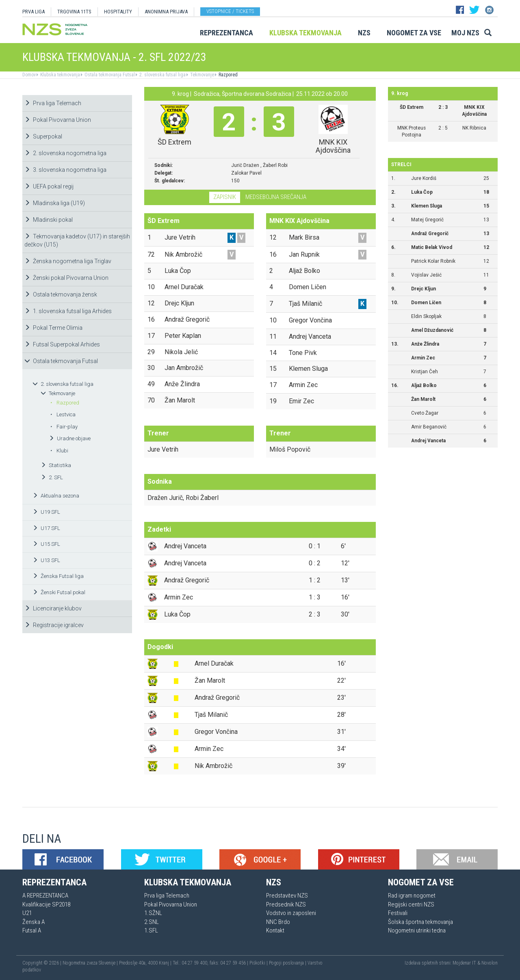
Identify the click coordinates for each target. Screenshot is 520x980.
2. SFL (52, 477)
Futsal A (32, 930)
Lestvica (63, 414)
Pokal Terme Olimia (53, 328)
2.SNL (152, 922)
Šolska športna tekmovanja (420, 922)
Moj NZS (465, 33)
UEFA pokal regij (49, 186)
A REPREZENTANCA (45, 896)
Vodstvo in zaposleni (291, 913)
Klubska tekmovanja (305, 33)
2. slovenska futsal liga (162, 75)
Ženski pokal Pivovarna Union (66, 278)
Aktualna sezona (56, 496)
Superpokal (43, 136)
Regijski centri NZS (411, 904)
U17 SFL (46, 528)
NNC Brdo (278, 922)
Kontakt (275, 930)
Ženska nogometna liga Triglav (68, 261)
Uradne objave (70, 438)
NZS (364, 33)
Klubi (59, 451)
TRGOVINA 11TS (74, 12)
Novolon (490, 963)
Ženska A (34, 922)
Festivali (398, 913)
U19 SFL (46, 512)
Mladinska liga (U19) (55, 203)
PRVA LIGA (34, 12)
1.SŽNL (153, 913)
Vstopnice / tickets (230, 11)
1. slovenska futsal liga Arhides (68, 311)
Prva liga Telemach (53, 103)
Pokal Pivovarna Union (58, 120)
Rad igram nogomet (412, 896)
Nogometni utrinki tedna (417, 930)
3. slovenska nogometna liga (65, 170)
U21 (27, 913)
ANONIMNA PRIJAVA (166, 12)
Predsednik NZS (286, 904)
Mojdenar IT (464, 963)
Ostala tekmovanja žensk (61, 294)
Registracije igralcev (54, 625)
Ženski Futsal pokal (59, 592)
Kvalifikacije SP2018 (46, 904)
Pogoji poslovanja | (288, 963)
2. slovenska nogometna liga (65, 153)
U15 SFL (46, 544)
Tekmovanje (201, 75)
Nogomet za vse (414, 33)
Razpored (227, 75)
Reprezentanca (226, 33)
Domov (29, 75)
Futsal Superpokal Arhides (62, 344)
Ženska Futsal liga (58, 576)
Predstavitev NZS (287, 896)
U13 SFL (46, 560)
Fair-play (64, 427)
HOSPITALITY (118, 12)
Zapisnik (225, 197)
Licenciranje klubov (53, 608)
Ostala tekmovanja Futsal (109, 75)
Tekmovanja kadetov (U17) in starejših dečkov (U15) (77, 240)
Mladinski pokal (49, 220)
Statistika (56, 465)
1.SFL (151, 930)
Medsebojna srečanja (276, 197)
